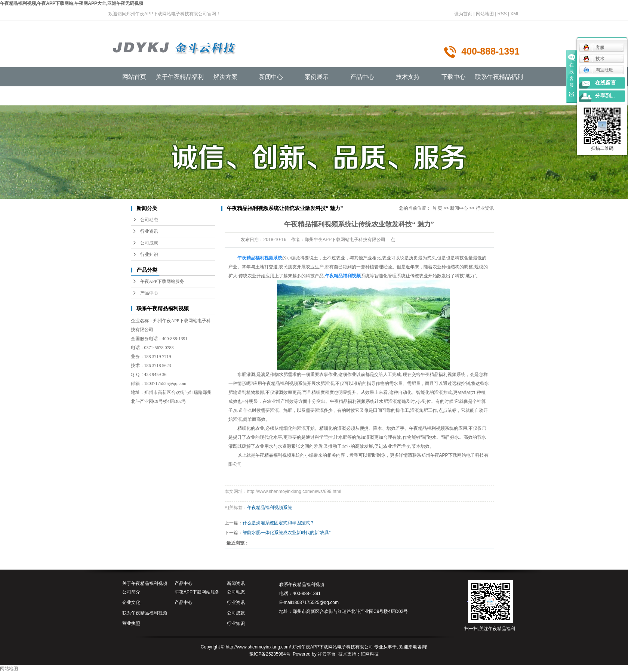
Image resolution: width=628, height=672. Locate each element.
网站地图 (485, 14)
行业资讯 (149, 231)
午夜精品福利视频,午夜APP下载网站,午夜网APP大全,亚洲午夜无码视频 (72, 3)
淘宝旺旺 (598, 70)
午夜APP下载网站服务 (162, 281)
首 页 (437, 208)
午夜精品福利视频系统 (278, 455)
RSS (502, 14)
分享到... (605, 96)
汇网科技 (370, 654)
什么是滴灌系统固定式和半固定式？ (278, 523)
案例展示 (317, 77)
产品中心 (362, 77)
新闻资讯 (236, 583)
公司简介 (131, 592)
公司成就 (149, 243)
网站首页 (134, 77)
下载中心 (453, 77)
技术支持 (408, 77)
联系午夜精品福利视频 (145, 613)
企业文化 (131, 602)
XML (515, 14)
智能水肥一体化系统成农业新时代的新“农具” (287, 533)
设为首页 (463, 14)
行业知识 (149, 255)
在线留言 (606, 83)
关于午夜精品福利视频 (145, 583)
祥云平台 (327, 654)
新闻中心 (271, 77)
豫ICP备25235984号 (270, 654)
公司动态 (149, 220)
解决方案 (225, 77)
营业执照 (131, 623)
